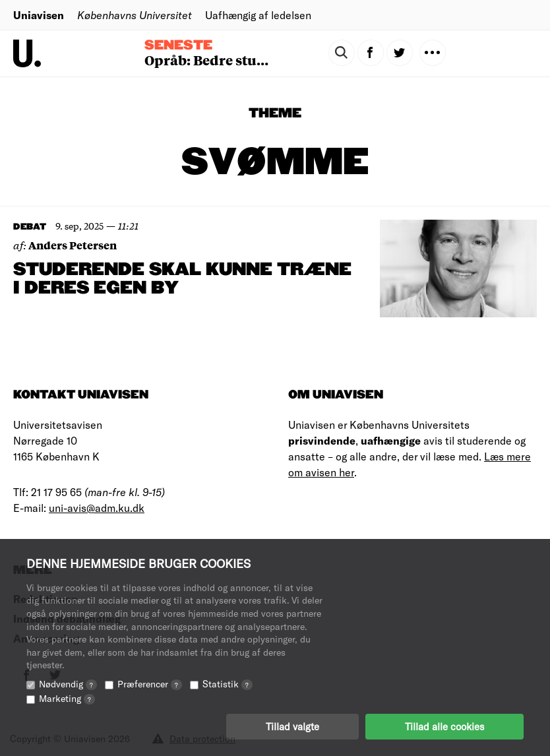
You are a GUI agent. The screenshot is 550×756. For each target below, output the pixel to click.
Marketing (67, 698)
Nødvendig (68, 684)
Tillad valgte (292, 726)
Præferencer (150, 684)
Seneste (178, 46)
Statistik (228, 684)
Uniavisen (39, 15)
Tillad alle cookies (444, 726)
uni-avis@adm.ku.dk (97, 508)
